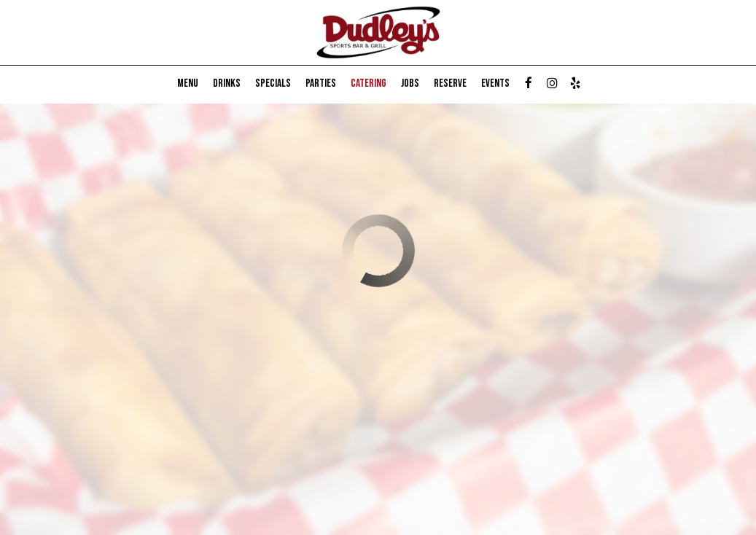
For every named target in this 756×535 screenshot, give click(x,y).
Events (495, 83)
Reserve (450, 83)
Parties (321, 83)
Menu (188, 83)
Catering (369, 83)
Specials (273, 83)
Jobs (410, 83)
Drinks (227, 83)
